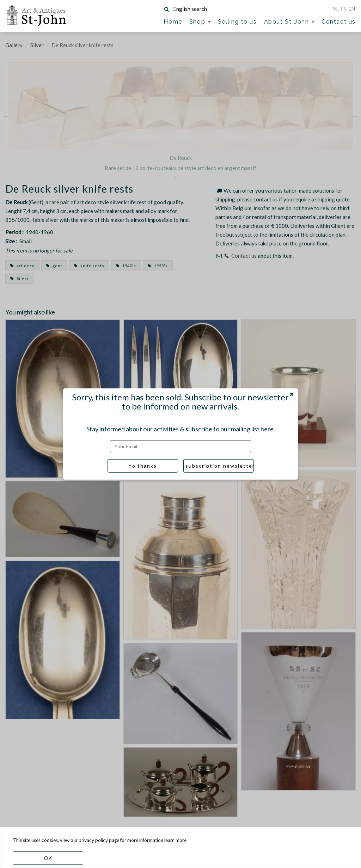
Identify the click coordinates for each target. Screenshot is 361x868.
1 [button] (175, 178)
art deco (22, 266)
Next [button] (355, 116)
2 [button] (186, 178)
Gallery (14, 45)
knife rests (89, 266)
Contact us (339, 22)
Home (173, 22)
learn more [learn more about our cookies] (175, 840)
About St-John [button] (289, 22)
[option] (180, 116)
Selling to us (237, 22)
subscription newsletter (220, 466)
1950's (158, 266)
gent (54, 266)
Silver (37, 45)
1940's (126, 266)
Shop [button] (200, 22)
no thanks (143, 466)
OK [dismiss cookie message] (48, 858)
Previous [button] (6, 116)
